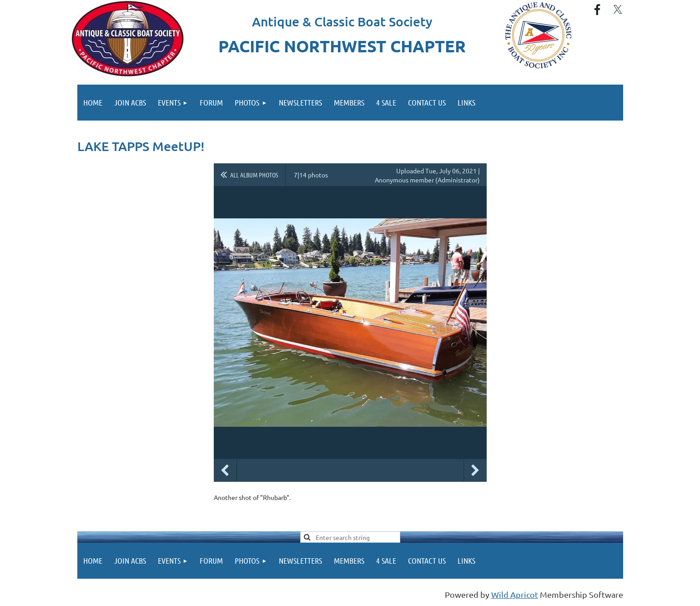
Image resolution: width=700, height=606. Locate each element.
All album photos (254, 175)
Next (475, 470)
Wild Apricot (515, 594)
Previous (225, 470)
